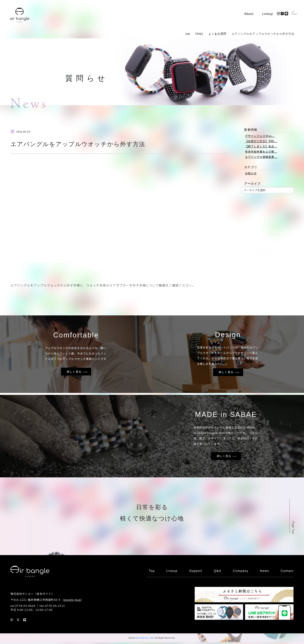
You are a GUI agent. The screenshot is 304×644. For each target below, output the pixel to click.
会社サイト (44, 594)
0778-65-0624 (25, 606)
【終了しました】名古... (261, 146)
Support (196, 571)
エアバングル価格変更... (261, 157)
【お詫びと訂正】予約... (261, 141)
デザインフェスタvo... (260, 136)
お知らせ (251, 173)
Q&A (218, 571)
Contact (287, 571)
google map (72, 600)
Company (241, 571)
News (264, 571)
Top (152, 571)
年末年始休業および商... (261, 152)
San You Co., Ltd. (145, 638)
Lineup (268, 14)
